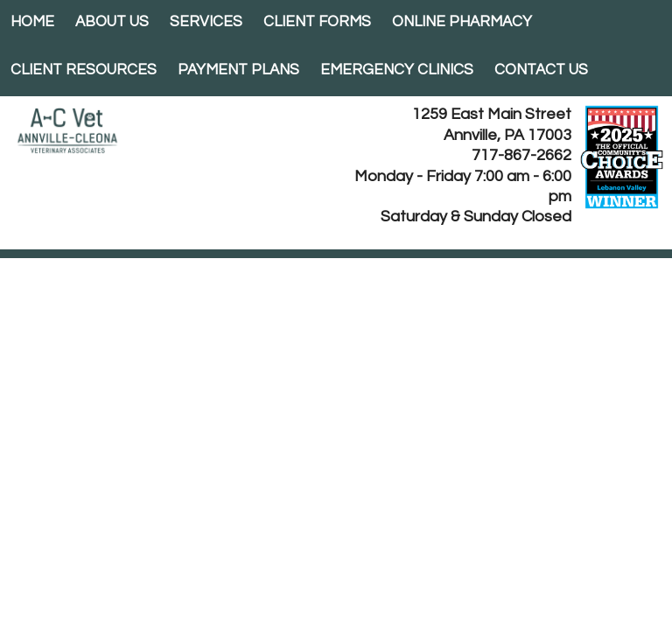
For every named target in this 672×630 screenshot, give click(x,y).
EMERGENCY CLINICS (397, 70)
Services (206, 22)
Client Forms (317, 22)
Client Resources (84, 70)
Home (32, 22)
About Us (112, 22)
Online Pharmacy (462, 22)
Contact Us (541, 70)
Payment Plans (238, 70)
